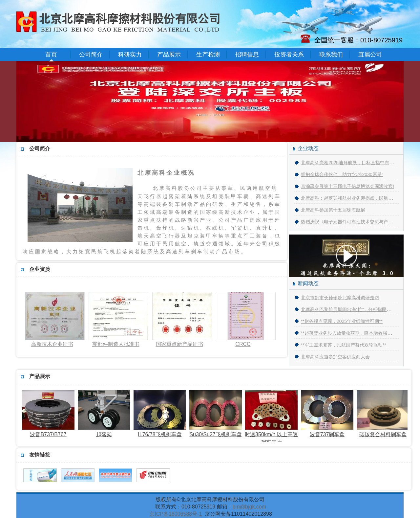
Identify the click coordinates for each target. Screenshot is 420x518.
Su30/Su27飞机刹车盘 (217, 432)
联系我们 (331, 55)
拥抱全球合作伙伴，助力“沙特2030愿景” (342, 174)
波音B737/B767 (50, 432)
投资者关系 (289, 55)
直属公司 (370, 55)
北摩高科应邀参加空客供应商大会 (335, 357)
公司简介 (91, 55)
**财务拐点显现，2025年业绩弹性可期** (342, 321)
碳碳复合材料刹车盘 (385, 432)
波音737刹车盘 (329, 432)
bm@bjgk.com (250, 507)
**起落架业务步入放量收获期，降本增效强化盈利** (353, 333)
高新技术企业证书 (52, 344)
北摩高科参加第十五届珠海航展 (333, 210)
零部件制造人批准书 (116, 344)
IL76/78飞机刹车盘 (161, 432)
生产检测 (208, 55)
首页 (51, 55)
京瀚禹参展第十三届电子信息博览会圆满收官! (347, 186)
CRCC (243, 344)
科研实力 (130, 55)
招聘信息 (247, 55)
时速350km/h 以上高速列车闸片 (273, 436)
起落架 (106, 432)
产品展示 (169, 55)
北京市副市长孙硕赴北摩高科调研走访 (340, 298)
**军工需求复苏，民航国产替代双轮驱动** (344, 345)
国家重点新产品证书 (179, 344)
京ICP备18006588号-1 (176, 514)
